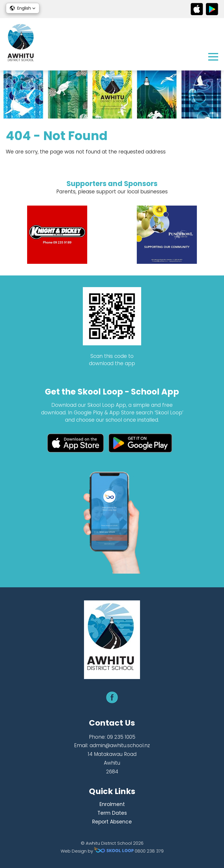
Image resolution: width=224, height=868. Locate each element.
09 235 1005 (121, 737)
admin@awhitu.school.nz (120, 745)
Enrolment (112, 804)
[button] (23, 8)
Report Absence (112, 822)
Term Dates (112, 813)
